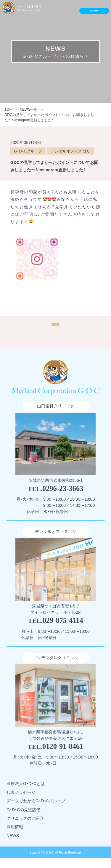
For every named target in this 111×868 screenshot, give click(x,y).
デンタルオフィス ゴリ (71, 151)
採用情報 (15, 837)
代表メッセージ (21, 802)
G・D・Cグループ (28, 151)
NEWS (13, 845)
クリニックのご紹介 (25, 828)
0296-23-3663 (63, 498)
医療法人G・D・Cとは (26, 793)
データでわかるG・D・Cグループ (36, 811)
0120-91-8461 (63, 756)
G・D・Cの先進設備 (24, 819)
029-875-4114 (63, 630)
